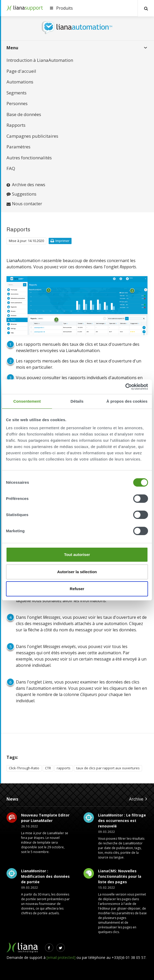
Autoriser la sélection (77, 572)
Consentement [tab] (27, 401)
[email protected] (61, 957)
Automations (20, 82)
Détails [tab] (77, 401)
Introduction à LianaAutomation (40, 60)
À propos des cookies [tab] (127, 401)
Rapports (16, 125)
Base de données (24, 114)
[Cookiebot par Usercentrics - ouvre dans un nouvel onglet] (125, 387)
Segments (17, 93)
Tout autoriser (77, 555)
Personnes (17, 103)
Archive (138, 799)
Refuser (77, 589)
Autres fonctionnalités (29, 158)
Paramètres (18, 147)
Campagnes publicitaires (32, 136)
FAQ (11, 168)
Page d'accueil (21, 71)
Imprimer (60, 241)
